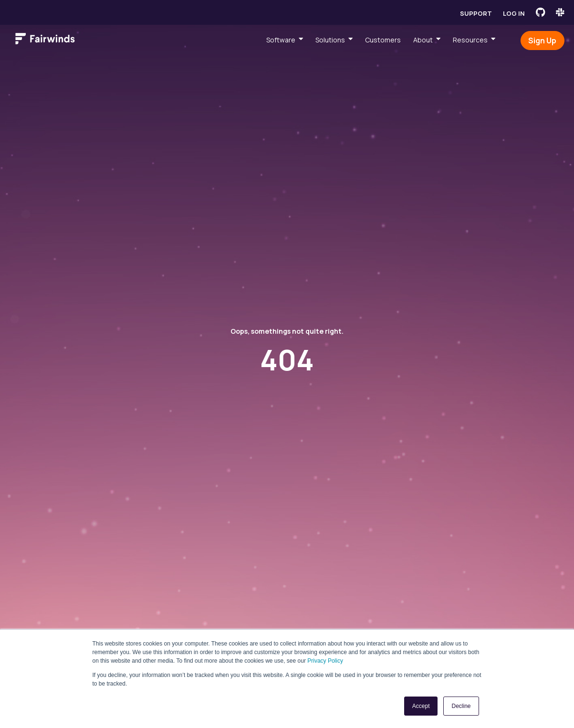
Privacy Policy (325, 661)
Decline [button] (461, 706)
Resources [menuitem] (470, 40)
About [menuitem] (423, 40)
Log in (514, 13)
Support (476, 13)
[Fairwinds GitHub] (540, 12)
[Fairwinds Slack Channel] (560, 12)
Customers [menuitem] (383, 40)
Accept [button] (421, 706)
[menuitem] (285, 40)
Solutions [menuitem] (330, 40)
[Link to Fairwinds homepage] (45, 41)
